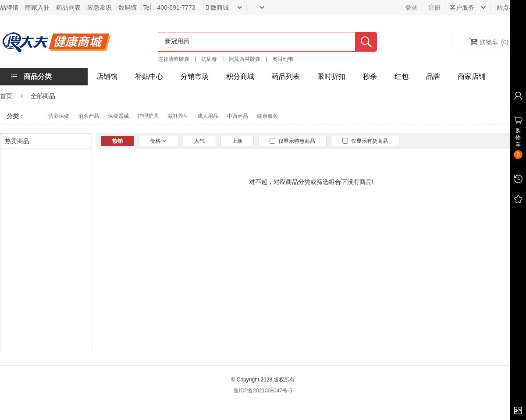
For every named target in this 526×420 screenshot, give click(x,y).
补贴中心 (149, 76)
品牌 (433, 76)
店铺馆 (107, 76)
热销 (117, 141)
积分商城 (240, 76)
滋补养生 (178, 116)
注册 (434, 7)
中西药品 (238, 116)
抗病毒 (209, 59)
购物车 (489, 42)
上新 (237, 141)
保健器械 (118, 116)
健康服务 (267, 116)
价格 (158, 141)
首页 (6, 96)
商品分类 (38, 76)
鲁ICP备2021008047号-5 (263, 391)
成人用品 (208, 116)
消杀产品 (89, 116)
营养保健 (59, 116)
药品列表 (286, 76)
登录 (411, 7)
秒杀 (370, 76)
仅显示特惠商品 (292, 141)
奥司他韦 (283, 59)
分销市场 (195, 76)
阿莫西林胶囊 (245, 59)
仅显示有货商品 (365, 141)
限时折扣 (331, 76)
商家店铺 (472, 76)
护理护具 (148, 116)
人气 (199, 141)
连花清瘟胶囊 (174, 59)
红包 (402, 76)
